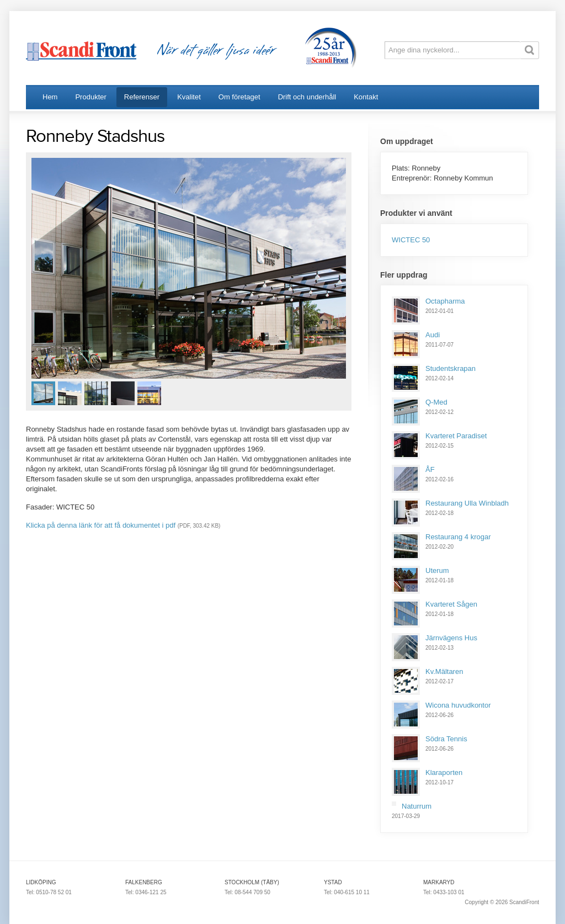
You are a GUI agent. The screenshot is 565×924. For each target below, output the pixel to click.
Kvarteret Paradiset (456, 436)
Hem (50, 97)
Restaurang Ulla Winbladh (467, 503)
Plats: (402, 168)
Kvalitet (189, 97)
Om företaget (239, 97)
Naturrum (417, 806)
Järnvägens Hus (451, 638)
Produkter (90, 97)
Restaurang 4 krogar (458, 537)
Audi (433, 335)
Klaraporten (444, 772)
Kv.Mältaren (444, 671)
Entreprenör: (413, 178)
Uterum (437, 570)
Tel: (31, 892)
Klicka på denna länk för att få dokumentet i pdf (101, 525)
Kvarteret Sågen (451, 604)
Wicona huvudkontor (458, 705)
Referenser (142, 97)
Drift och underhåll (307, 97)
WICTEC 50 (411, 240)
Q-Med (436, 402)
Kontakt (366, 97)
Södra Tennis (446, 739)
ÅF (430, 469)
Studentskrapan (451, 368)
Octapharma (445, 301)
